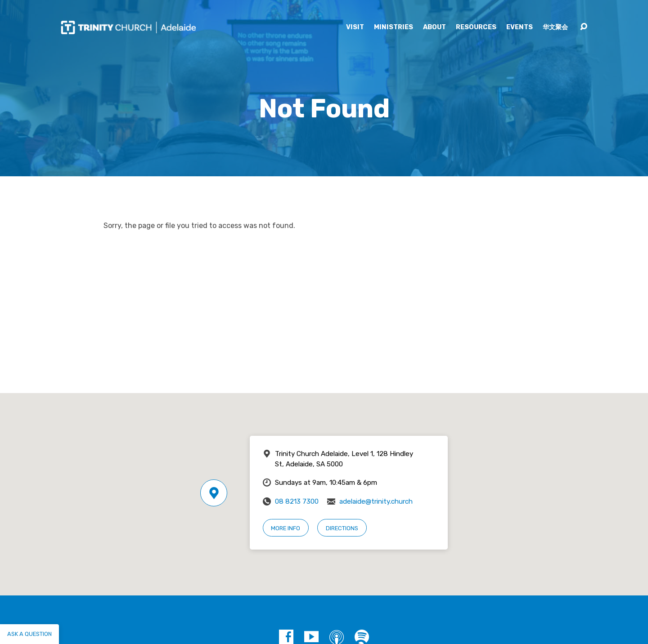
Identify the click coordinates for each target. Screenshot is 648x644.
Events (520, 27)
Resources (476, 27)
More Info (286, 528)
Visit (355, 27)
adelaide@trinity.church (376, 501)
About (434, 27)
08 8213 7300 (297, 501)
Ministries (394, 27)
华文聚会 (555, 27)
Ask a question (29, 634)
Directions (342, 528)
